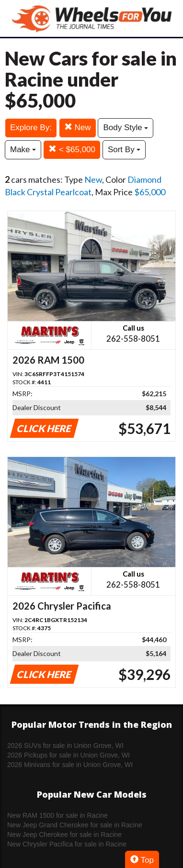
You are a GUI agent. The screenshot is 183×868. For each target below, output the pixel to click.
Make (23, 150)
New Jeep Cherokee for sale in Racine (64, 835)
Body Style (126, 128)
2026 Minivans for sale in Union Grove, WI (70, 765)
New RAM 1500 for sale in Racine (57, 815)
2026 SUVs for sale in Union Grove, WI (65, 746)
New (78, 128)
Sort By (124, 150)
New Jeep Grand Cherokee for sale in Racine (75, 825)
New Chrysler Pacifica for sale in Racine (67, 844)
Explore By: (31, 128)
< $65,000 (72, 150)
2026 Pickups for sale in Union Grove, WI (69, 755)
